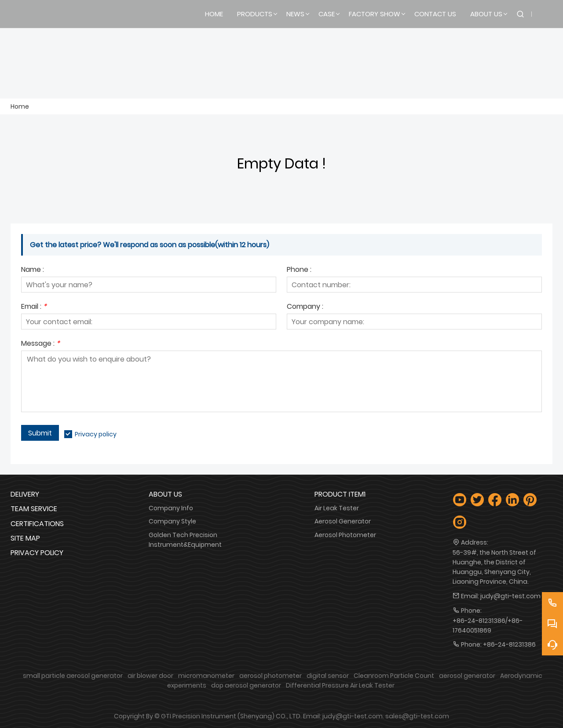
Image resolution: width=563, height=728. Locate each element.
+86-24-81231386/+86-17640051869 (488, 626)
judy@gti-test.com (510, 596)
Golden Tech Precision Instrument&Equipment (185, 540)
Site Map (25, 538)
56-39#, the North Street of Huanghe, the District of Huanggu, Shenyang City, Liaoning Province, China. (494, 567)
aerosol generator (467, 676)
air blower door (150, 676)
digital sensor (328, 676)
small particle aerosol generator (73, 676)
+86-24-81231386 (509, 644)
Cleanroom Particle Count (394, 676)
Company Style (172, 521)
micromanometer (206, 676)
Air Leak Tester (337, 508)
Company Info (171, 508)
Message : (40, 344)
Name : (33, 270)
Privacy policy (96, 434)
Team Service (34, 509)
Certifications (37, 524)
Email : (34, 307)
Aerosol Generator (343, 521)
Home (20, 106)
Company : (305, 307)
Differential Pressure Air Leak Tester (340, 685)
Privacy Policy (37, 553)
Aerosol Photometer (345, 535)
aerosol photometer (271, 676)
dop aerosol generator (246, 685)
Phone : (299, 270)
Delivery (25, 494)
